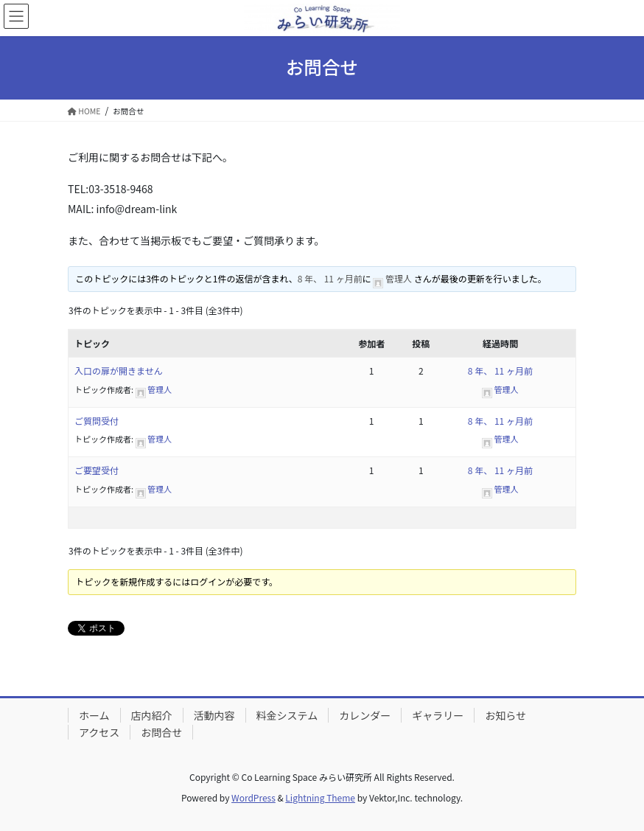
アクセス (99, 732)
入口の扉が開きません (119, 371)
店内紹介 (152, 715)
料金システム (287, 715)
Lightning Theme (320, 797)
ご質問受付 (97, 421)
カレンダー (365, 715)
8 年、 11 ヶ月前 (330, 278)
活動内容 (214, 715)
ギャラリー (438, 715)
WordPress (253, 797)
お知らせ (505, 715)
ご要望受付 (97, 470)
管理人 (399, 278)
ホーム (94, 715)
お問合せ (161, 732)
